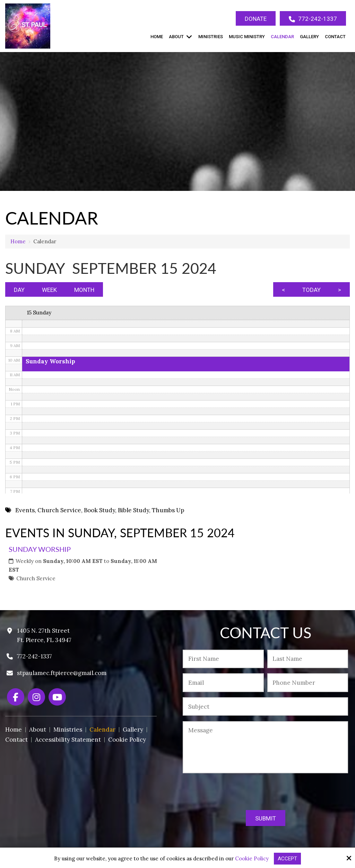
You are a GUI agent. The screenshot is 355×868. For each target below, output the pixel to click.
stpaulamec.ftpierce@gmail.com (62, 673)
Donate (256, 19)
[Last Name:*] (308, 659)
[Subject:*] (265, 706)
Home (18, 241)
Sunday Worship (40, 549)
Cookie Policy (252, 859)
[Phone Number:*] (308, 682)
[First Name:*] (223, 659)
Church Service (36, 578)
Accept (287, 859)
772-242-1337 (313, 19)
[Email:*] (223, 682)
